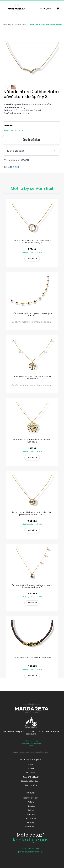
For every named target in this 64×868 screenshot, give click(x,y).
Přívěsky (31, 822)
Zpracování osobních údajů (31, 743)
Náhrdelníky (21, 25)
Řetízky (31, 810)
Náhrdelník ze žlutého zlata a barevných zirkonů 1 (32, 314)
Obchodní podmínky (31, 741)
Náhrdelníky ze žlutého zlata (46, 25)
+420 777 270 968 (31, 849)
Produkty (7, 25)
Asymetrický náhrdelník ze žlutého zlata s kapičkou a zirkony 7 (32, 586)
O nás (31, 765)
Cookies (31, 745)
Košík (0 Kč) (46, 9)
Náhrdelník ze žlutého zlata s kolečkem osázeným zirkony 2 (32, 242)
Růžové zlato (31, 827)
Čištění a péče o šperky (31, 781)
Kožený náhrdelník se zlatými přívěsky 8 (32, 658)
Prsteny (31, 802)
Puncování (31, 773)
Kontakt (31, 769)
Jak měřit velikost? (31, 777)
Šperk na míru (31, 785)
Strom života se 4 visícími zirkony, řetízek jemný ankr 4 (32, 378)
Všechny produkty (31, 798)
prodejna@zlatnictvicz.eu (31, 852)
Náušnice (31, 806)
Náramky (31, 814)
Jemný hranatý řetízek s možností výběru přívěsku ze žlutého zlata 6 (32, 513)
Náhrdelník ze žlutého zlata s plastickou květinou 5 (32, 441)
